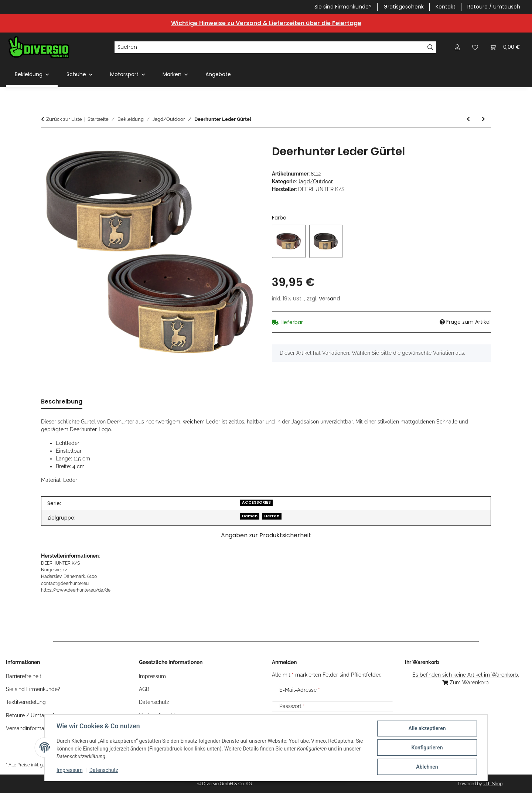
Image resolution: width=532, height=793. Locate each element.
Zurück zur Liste (64, 119)
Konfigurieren (427, 748)
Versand (329, 299)
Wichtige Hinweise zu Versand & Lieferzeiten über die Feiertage (266, 23)
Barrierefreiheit (24, 676)
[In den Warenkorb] (47, 141)
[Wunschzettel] (475, 47)
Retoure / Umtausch (494, 7)
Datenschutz (104, 770)
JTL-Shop (493, 784)
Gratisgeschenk (404, 7)
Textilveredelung (26, 702)
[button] (457, 47)
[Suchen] (270, 47)
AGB (144, 689)
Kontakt (446, 7)
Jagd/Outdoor (315, 181)
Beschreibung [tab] (62, 401)
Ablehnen (427, 767)
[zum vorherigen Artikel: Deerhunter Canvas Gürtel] (468, 119)
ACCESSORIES (256, 502)
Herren (272, 516)
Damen (250, 516)
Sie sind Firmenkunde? (343, 7)
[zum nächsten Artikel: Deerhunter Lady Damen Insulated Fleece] (483, 119)
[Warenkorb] (505, 47)
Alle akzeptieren (427, 728)
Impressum (69, 770)
